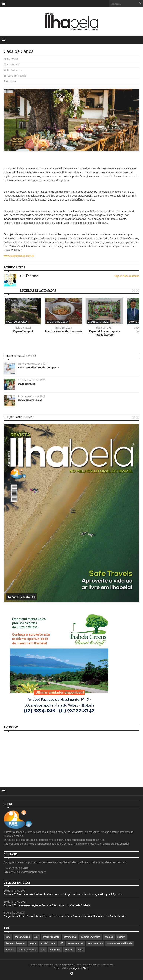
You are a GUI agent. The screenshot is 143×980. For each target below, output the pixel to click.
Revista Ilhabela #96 (22, 597)
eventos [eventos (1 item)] (109, 937)
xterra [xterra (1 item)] (81, 950)
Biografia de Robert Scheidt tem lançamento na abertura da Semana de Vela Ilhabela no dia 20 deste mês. (65, 916)
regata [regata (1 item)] (33, 943)
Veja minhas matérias (127, 276)
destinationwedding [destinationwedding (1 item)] (91, 937)
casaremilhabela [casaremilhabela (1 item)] (51, 937)
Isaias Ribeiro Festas (30, 400)
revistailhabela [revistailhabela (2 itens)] (48, 943)
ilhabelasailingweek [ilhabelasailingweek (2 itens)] (15, 943)
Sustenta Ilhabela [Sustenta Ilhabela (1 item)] (28, 950)
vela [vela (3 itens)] (43, 950)
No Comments (14, 70)
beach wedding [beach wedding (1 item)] (22, 937)
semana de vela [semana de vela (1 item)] (76, 943)
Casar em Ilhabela (16, 76)
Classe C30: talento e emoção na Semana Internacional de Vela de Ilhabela (47, 905)
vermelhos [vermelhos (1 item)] (55, 950)
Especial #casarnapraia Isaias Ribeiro (104, 333)
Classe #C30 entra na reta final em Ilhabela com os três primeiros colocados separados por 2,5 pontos (63, 894)
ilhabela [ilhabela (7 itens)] (121, 937)
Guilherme (11, 81)
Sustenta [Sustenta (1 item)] (10, 950)
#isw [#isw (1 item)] (8, 937)
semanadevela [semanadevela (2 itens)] (95, 943)
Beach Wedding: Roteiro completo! (38, 367)
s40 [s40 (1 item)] (61, 943)
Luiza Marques (26, 384)
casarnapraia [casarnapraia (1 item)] (70, 937)
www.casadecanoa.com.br (19, 256)
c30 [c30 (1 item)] (36, 937)
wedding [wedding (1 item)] (69, 950)
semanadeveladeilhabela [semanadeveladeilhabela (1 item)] (120, 943)
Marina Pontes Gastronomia (64, 331)
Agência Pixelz (81, 968)
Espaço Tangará (23, 331)
